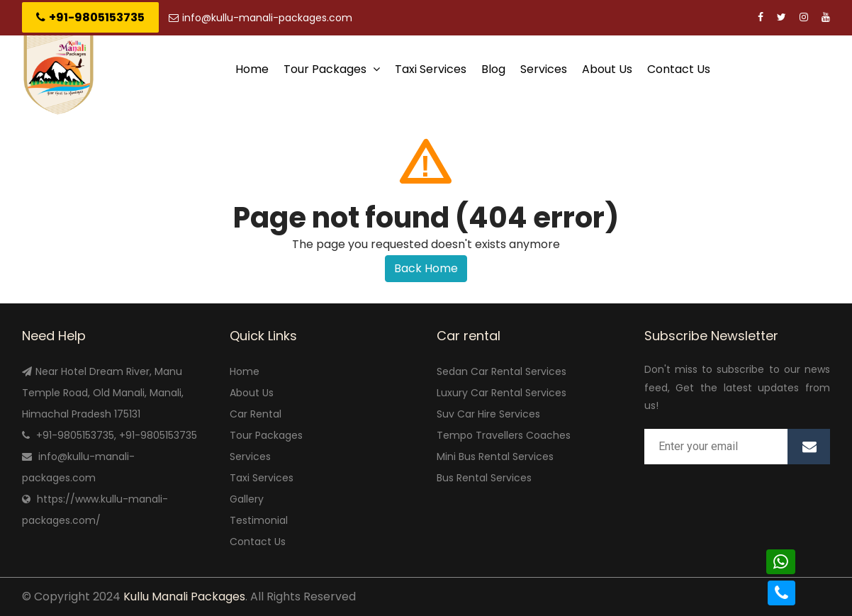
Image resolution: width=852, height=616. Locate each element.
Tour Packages (332, 69)
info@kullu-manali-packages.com (260, 18)
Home (252, 69)
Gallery (247, 499)
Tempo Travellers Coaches (504, 435)
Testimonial (259, 520)
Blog (493, 69)
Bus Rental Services (484, 478)
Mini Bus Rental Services (495, 457)
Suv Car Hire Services (488, 414)
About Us (607, 69)
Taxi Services (431, 69)
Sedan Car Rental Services (501, 371)
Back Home (426, 268)
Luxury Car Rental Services (501, 393)
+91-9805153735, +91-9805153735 (117, 435)
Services (544, 69)
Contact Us (679, 69)
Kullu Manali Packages (184, 597)
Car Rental (256, 414)
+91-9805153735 (90, 17)
